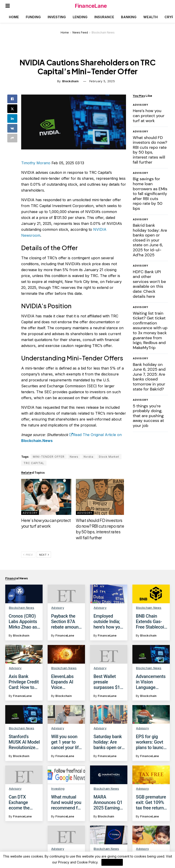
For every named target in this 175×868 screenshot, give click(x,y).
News (74, 457)
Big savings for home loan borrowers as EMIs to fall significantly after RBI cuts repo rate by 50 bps (150, 194)
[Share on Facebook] (12, 99)
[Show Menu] (8, 6)
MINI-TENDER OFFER (49, 457)
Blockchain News (103, 32)
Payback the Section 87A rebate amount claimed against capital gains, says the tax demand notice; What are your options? (67, 621)
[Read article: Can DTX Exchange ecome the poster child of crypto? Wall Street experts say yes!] (24, 777)
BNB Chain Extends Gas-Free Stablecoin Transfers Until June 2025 (151, 621)
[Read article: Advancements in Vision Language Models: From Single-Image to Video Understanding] (151, 654)
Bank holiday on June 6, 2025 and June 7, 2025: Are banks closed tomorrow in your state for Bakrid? (149, 377)
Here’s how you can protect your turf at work (46, 523)
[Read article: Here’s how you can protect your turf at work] (46, 497)
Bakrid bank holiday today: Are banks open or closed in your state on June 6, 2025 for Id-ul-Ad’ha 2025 (150, 240)
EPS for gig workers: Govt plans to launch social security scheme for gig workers (151, 742)
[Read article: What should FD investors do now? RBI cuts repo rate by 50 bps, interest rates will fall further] (101, 497)
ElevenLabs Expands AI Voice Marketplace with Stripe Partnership (63, 682)
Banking (129, 17)
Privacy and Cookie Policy (78, 862)
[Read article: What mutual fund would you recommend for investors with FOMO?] (66, 779)
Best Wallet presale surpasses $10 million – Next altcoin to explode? (108, 682)
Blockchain (70, 81)
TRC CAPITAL (34, 463)
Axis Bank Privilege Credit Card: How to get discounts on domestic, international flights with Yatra (24, 682)
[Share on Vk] (12, 128)
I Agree (112, 862)
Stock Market (109, 457)
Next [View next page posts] (44, 555)
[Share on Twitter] (12, 109)
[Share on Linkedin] (12, 118)
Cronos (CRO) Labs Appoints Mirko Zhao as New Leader (23, 621)
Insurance (104, 17)
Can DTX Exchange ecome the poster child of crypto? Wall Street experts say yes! (23, 805)
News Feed (80, 32)
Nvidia (89, 457)
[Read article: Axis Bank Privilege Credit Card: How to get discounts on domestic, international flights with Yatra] (24, 654)
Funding (33, 17)
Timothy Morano (36, 163)
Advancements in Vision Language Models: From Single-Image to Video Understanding (151, 682)
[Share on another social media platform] (12, 138)
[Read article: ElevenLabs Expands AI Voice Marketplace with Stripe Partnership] (66, 654)
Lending (80, 17)
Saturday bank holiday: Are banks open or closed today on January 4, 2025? (109, 742)
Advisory (30, 513)
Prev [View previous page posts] (28, 555)
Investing (57, 17)
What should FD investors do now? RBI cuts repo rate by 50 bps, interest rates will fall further (100, 529)
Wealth (151, 17)
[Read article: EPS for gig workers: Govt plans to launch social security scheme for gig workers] (151, 714)
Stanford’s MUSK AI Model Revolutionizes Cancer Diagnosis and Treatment (24, 742)
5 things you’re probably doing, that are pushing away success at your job (148, 416)
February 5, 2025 (102, 81)
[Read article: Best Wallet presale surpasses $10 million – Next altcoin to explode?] (109, 654)
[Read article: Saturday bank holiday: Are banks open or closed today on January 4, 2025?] (109, 714)
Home (14, 17)
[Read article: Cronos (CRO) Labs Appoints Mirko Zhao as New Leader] (24, 594)
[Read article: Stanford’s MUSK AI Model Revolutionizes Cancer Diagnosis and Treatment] (24, 714)
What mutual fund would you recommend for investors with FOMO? (66, 806)
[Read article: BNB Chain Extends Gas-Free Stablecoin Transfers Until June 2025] (151, 594)
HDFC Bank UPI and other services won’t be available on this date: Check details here (149, 284)
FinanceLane (91, 6)
